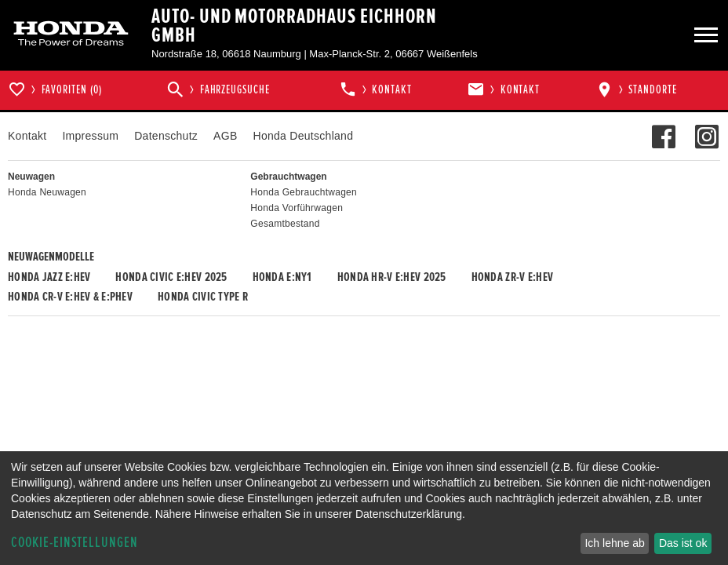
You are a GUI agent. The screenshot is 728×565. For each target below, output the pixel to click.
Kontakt (27, 136)
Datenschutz (166, 136)
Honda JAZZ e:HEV (49, 277)
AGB (225, 136)
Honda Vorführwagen (297, 208)
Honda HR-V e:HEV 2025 (392, 277)
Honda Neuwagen (47, 192)
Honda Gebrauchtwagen (304, 192)
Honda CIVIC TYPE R (203, 297)
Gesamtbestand (285, 224)
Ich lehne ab (614, 543)
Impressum (90, 136)
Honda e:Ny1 (282, 277)
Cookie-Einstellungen (75, 543)
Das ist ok (683, 543)
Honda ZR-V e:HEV (512, 277)
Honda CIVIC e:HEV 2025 (171, 277)
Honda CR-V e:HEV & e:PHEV (70, 297)
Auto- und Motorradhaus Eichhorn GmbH (294, 26)
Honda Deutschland (304, 136)
